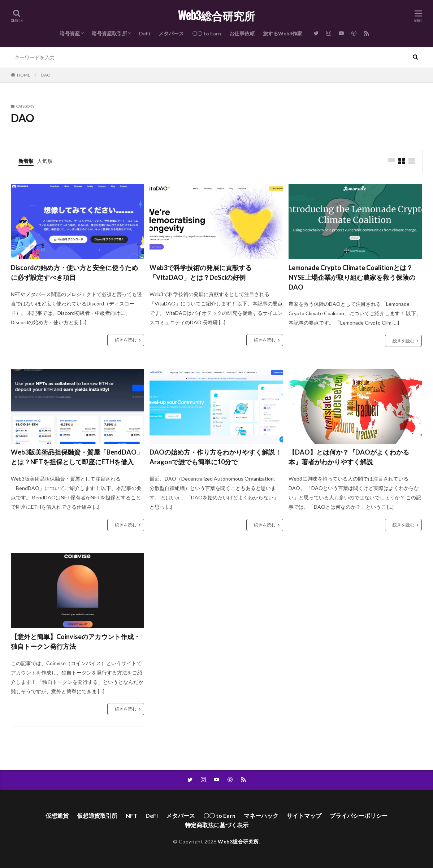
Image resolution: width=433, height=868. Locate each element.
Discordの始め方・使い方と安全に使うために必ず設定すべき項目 (74, 272)
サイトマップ (304, 815)
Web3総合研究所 (216, 16)
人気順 (45, 161)
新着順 (26, 161)
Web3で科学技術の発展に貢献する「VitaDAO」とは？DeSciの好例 (201, 272)
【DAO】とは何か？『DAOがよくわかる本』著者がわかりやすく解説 (349, 457)
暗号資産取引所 (109, 33)
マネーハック (261, 815)
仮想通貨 (57, 815)
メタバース (171, 33)
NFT (131, 815)
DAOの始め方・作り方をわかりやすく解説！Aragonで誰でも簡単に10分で (215, 457)
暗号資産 (70, 33)
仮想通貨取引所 (97, 815)
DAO (46, 75)
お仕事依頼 (242, 33)
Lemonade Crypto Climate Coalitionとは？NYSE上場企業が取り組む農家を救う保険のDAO (352, 277)
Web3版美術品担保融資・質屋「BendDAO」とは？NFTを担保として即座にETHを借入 (77, 457)
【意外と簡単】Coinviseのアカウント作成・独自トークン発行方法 (75, 641)
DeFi (145, 33)
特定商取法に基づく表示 (217, 825)
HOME (24, 75)
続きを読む (126, 340)
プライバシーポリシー (359, 815)
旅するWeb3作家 (283, 33)
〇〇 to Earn (207, 33)
